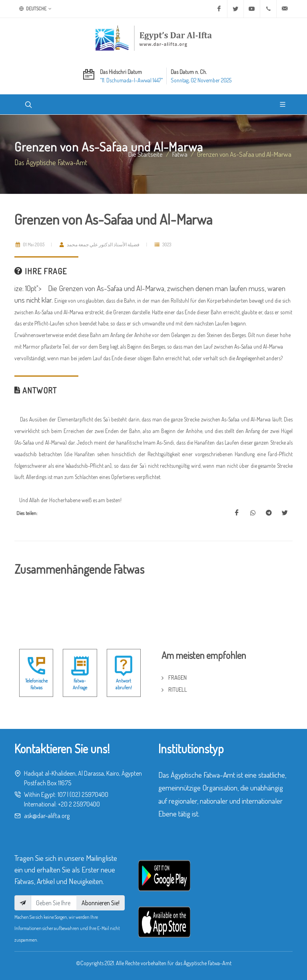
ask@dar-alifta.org (47, 816)
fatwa (180, 154)
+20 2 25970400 (79, 804)
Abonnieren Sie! (101, 903)
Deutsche (35, 9)
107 (62, 794)
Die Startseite (146, 154)
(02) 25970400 (89, 794)
